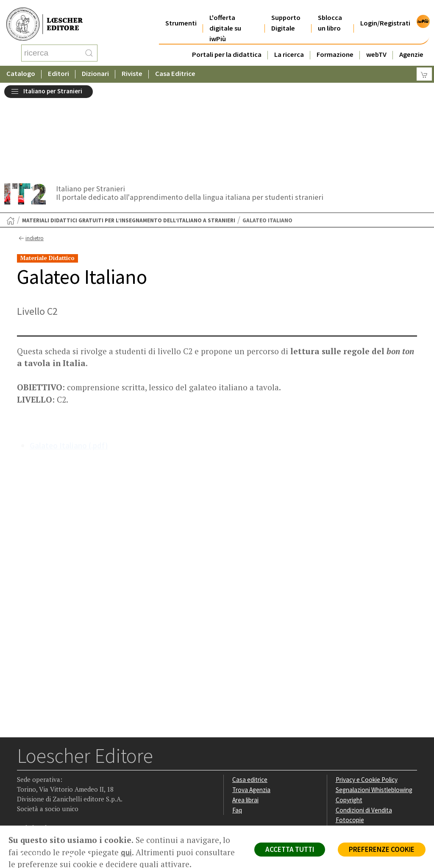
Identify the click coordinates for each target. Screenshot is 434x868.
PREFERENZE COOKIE (382, 849)
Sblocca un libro (330, 12)
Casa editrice (250, 693)
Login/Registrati (385, 13)
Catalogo (21, 66)
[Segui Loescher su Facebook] (24, 772)
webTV (376, 44)
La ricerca (289, 44)
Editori (58, 66)
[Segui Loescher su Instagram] (41, 772)
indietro (30, 152)
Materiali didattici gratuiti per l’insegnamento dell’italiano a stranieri (129, 134)
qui (126, 852)
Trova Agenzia (251, 703)
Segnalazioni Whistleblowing (374, 703)
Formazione (335, 44)
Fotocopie (350, 733)
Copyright (349, 713)
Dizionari (95, 66)
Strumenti (181, 13)
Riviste (132, 66)
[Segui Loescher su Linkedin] (57, 772)
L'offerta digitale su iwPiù (225, 18)
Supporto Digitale (286, 12)
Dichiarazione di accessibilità (374, 743)
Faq (237, 724)
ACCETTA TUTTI (290, 849)
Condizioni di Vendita (364, 724)
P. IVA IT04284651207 (46, 806)
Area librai (245, 713)
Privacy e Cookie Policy (367, 693)
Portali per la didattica (227, 44)
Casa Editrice (175, 66)
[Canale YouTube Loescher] (74, 772)
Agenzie (411, 44)
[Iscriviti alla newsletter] (90, 771)
